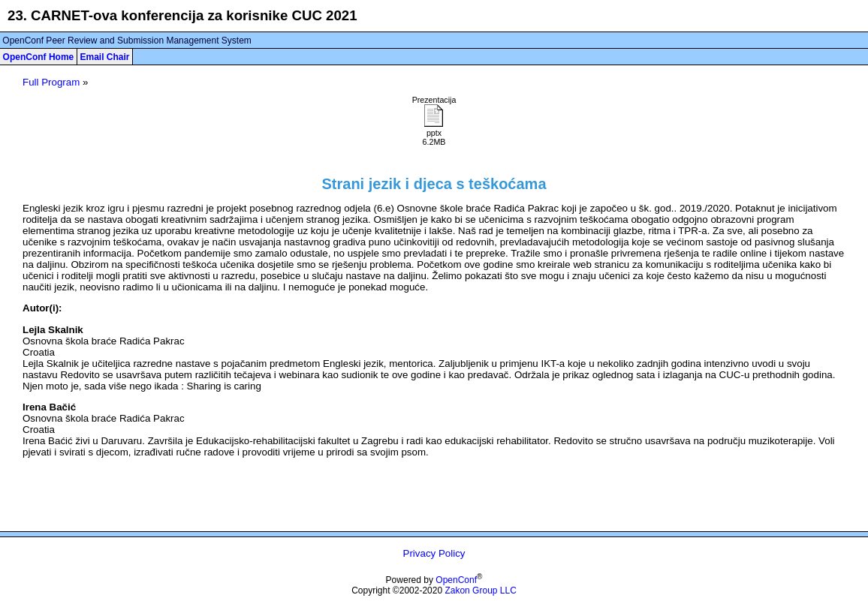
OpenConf (456, 580)
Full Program (51, 82)
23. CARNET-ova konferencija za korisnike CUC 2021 (182, 15)
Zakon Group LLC (480, 590)
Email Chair (104, 57)
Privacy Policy (434, 553)
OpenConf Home (39, 57)
